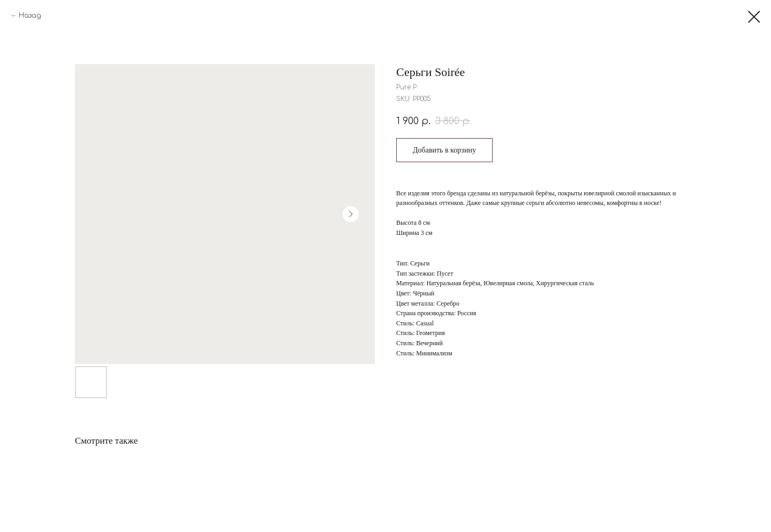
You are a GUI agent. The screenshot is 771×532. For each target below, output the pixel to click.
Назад (30, 16)
